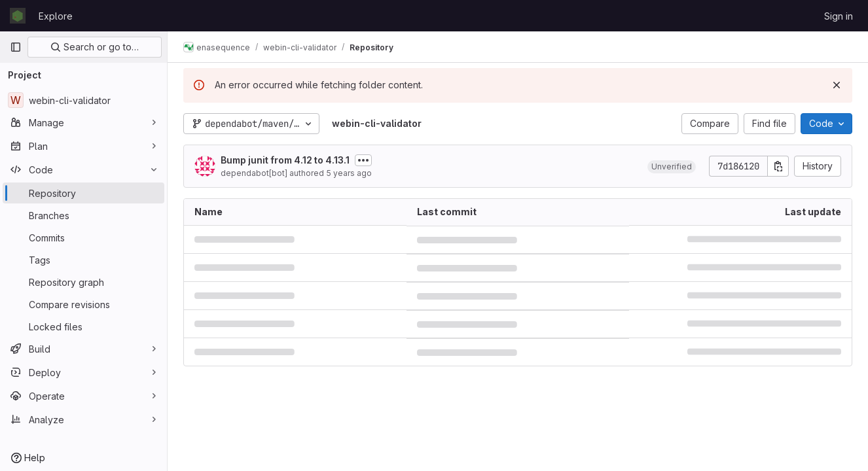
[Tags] (83, 260)
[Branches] (83, 215)
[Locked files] (83, 326)
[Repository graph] (83, 282)
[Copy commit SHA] (778, 166)
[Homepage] (18, 16)
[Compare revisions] (83, 304)
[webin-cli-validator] (83, 100)
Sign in (839, 16)
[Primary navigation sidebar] (16, 47)
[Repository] (83, 193)
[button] (672, 166)
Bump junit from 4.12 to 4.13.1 (285, 160)
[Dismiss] (837, 85)
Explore (56, 16)
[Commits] (83, 237)
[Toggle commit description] (363, 160)
